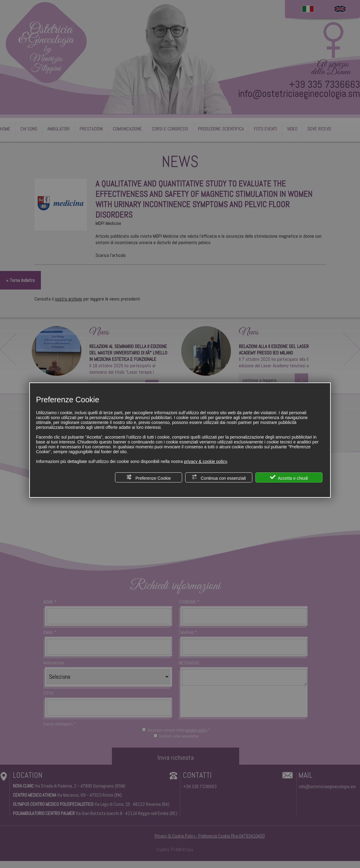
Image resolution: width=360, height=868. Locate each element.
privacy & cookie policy (206, 461)
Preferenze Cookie (149, 477)
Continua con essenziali (219, 477)
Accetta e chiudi (289, 477)
